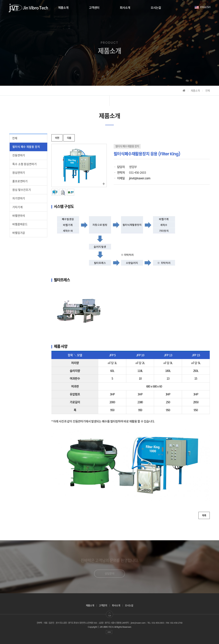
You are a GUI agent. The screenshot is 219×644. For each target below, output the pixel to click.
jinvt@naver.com (140, 178)
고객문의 (103, 605)
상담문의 (109, 574)
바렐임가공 (19, 233)
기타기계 (17, 207)
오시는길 (156, 8)
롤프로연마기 (20, 181)
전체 (15, 138)
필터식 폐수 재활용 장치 (26, 147)
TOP (109, 614)
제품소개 (63, 8)
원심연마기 (19, 173)
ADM (109, 632)
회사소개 (125, 8)
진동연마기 (19, 155)
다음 (69, 138)
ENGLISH (203, 7)
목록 (204, 515)
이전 (57, 138)
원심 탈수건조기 (22, 190)
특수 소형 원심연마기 (25, 164)
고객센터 (94, 8)
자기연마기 (19, 198)
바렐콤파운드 (20, 224)
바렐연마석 (19, 216)
